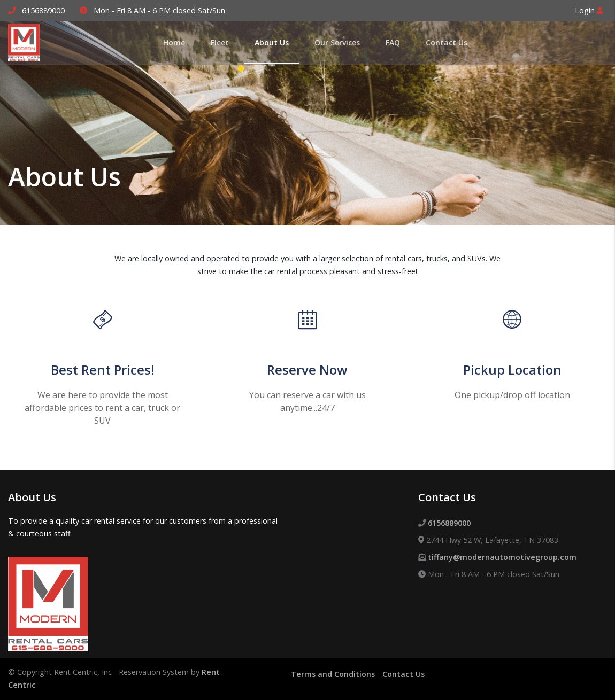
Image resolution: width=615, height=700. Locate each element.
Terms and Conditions (333, 674)
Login (589, 10)
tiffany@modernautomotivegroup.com (502, 557)
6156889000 (43, 10)
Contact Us (403, 674)
